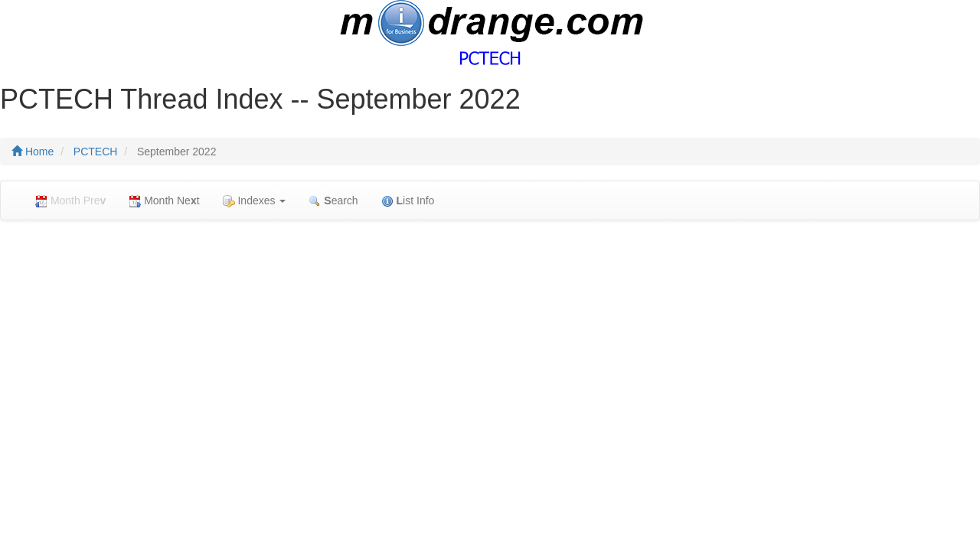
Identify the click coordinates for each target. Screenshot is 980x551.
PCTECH (96, 152)
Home (33, 152)
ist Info (408, 201)
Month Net (164, 201)
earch (333, 201)
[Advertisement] (490, 343)
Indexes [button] (255, 201)
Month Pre (70, 201)
